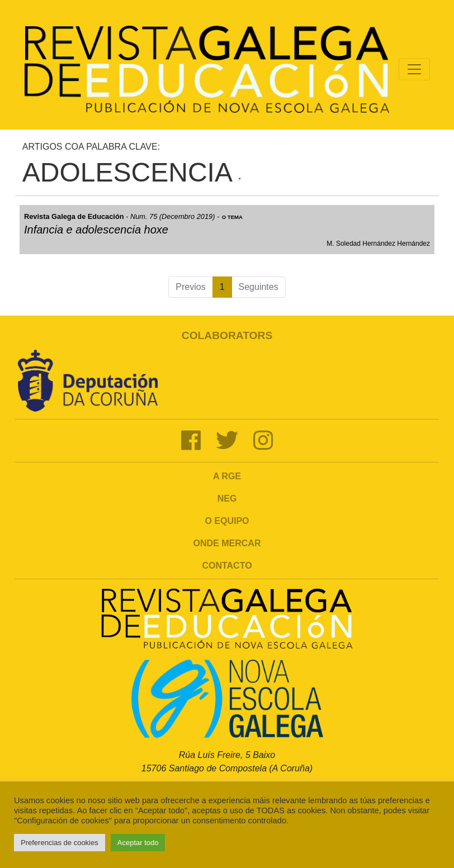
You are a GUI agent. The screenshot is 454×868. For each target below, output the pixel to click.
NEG (227, 499)
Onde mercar (227, 543)
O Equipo (227, 521)
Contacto (227, 566)
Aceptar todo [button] (138, 843)
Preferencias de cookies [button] (60, 843)
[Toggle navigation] (414, 69)
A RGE (227, 476)
